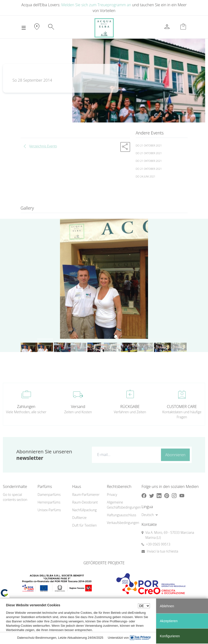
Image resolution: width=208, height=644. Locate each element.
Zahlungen (26, 407)
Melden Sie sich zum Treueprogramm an (96, 5)
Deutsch (148, 515)
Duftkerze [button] (79, 518)
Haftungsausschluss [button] (121, 515)
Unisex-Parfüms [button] (49, 510)
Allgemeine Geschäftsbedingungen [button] (121, 505)
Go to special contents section (15, 497)
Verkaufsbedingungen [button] (121, 523)
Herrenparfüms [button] (49, 502)
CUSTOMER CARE (182, 407)
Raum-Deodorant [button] (85, 502)
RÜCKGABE (130, 407)
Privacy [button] (112, 495)
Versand (78, 407)
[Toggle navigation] (24, 28)
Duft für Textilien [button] (84, 525)
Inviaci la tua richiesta (163, 551)
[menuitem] (52, 495)
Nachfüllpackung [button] (84, 510)
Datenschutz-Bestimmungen (37, 638)
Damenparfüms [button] (49, 495)
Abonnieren (175, 455)
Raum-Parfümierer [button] (86, 495)
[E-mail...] (125, 455)
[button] (125, 147)
